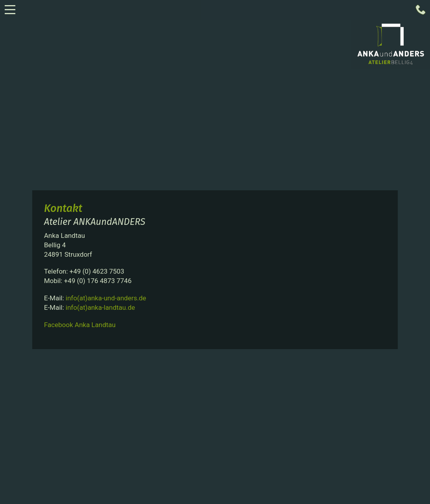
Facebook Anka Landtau (80, 325)
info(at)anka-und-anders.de (106, 298)
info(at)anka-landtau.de (100, 307)
